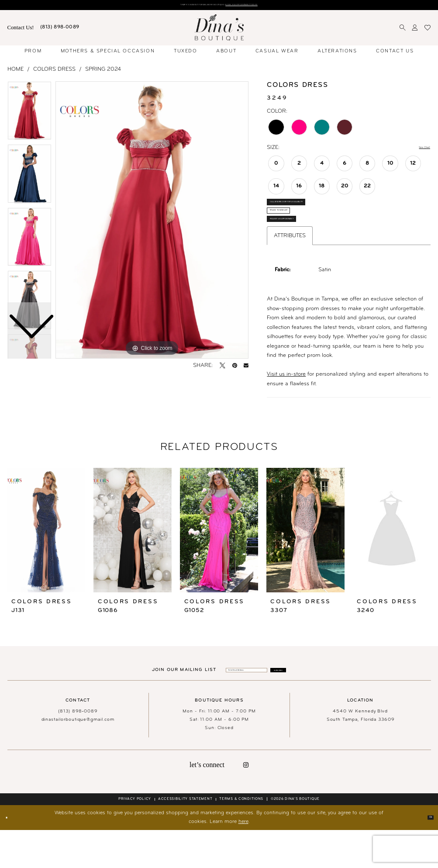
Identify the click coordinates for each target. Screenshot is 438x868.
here (243, 860)
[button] (415, 31)
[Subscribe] (308, 706)
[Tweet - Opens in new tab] (222, 368)
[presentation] (47, 564)
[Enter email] (233, 706)
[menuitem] (20, 31)
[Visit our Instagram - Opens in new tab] (246, 803)
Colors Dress (54, 72)
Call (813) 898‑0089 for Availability (314, 213)
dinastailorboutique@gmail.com (78, 758)
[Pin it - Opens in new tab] (235, 368)
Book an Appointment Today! (273, 6)
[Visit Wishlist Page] (428, 31)
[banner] (219, 30)
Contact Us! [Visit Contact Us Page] (21, 30)
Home (16, 72)
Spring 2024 (103, 72)
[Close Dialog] (10, 856)
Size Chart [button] (417, 150)
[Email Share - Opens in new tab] (246, 368)
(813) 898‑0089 (78, 749)
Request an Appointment (301, 250)
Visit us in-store (286, 409)
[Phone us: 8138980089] (60, 31)
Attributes (290, 270)
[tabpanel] (152, 223)
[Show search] (403, 31)
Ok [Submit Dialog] (427, 855)
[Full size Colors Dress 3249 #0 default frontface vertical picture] (152, 223)
